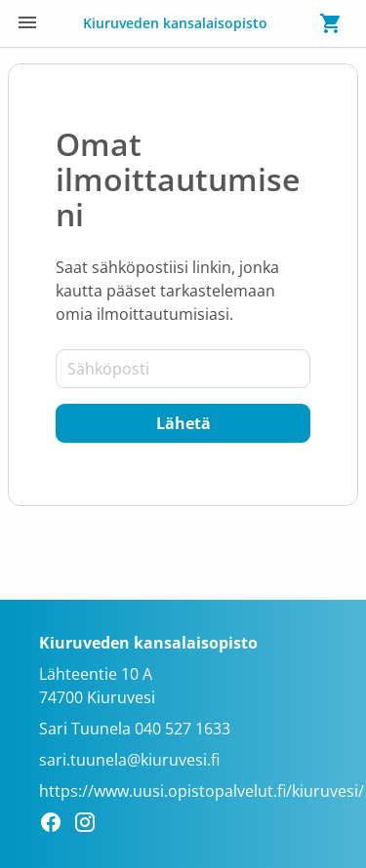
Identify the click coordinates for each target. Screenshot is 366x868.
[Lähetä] (183, 423)
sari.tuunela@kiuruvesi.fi (129, 760)
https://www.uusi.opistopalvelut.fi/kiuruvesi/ (202, 791)
